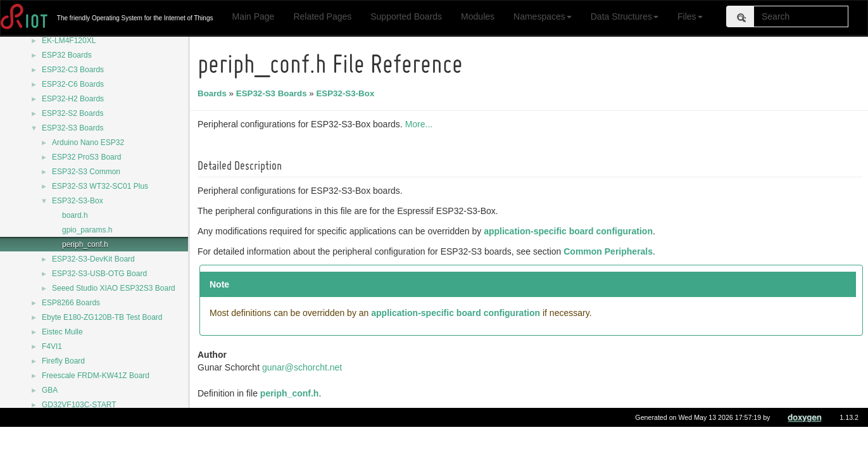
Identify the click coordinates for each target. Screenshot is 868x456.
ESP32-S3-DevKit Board (93, 259)
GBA (50, 390)
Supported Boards (406, 16)
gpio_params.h (87, 230)
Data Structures (625, 16)
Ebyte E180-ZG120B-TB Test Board (102, 317)
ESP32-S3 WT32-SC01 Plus (100, 186)
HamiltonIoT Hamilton (78, 434)
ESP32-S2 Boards (72, 113)
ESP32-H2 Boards (73, 99)
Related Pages (322, 16)
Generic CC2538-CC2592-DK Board (103, 419)
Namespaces (543, 16)
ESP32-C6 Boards (73, 84)
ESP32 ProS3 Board (86, 157)
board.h (75, 215)
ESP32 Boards (67, 55)
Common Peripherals (610, 251)
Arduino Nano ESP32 (88, 142)
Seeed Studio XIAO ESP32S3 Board (114, 288)
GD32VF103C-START (79, 405)
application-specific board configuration (570, 231)
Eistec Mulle (62, 332)
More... (421, 124)
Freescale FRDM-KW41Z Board (96, 376)
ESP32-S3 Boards (72, 128)
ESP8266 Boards (71, 303)
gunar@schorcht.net (304, 367)
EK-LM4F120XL (69, 41)
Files (690, 16)
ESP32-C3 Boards (73, 70)
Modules (478, 16)
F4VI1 (52, 346)
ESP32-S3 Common (86, 172)
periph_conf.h (85, 244)
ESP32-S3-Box (78, 201)
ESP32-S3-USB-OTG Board (99, 274)
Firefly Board (63, 361)
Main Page (253, 16)
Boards (214, 93)
